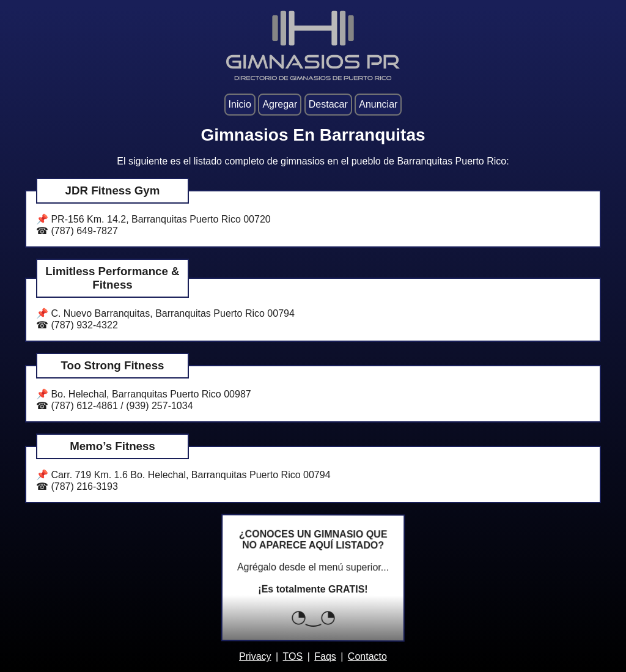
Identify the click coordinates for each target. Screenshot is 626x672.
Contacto (367, 656)
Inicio (240, 104)
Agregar (280, 104)
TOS (293, 656)
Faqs (325, 656)
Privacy (255, 656)
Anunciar (378, 104)
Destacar (328, 104)
